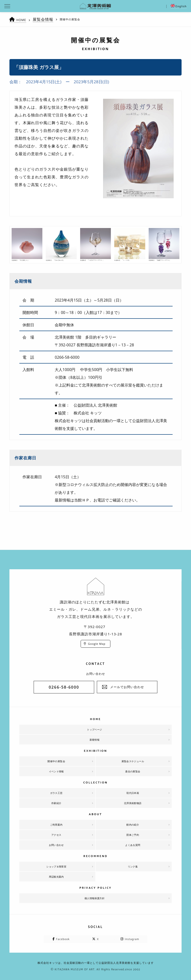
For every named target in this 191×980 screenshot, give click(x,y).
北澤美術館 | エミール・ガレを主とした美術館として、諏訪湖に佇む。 (95, 6)
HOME (23, 20)
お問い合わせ (56, 845)
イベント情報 (56, 771)
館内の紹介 (133, 825)
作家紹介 (56, 803)
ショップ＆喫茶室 (56, 866)
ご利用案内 (56, 825)
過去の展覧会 (133, 771)
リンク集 (133, 866)
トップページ (95, 729)
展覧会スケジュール (133, 761)
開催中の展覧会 (56, 761)
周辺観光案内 (56, 877)
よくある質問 (133, 845)
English (179, 6)
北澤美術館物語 (133, 803)
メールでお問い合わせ (127, 687)
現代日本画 (133, 793)
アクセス (56, 835)
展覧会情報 (46, 19)
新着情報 (95, 740)
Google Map (97, 644)
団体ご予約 (133, 835)
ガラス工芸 (56, 793)
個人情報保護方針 (95, 898)
